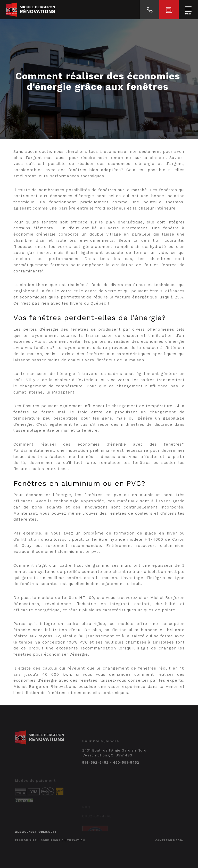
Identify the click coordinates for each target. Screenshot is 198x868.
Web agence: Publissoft (36, 832)
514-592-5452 (95, 772)
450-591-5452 (126, 772)
